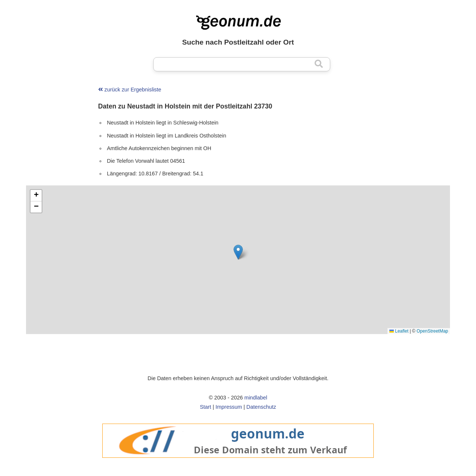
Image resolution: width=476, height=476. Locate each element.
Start (205, 407)
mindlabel (256, 398)
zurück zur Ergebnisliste (130, 90)
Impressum (229, 407)
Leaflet (399, 331)
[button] (238, 252)
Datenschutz (261, 407)
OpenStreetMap (432, 331)
